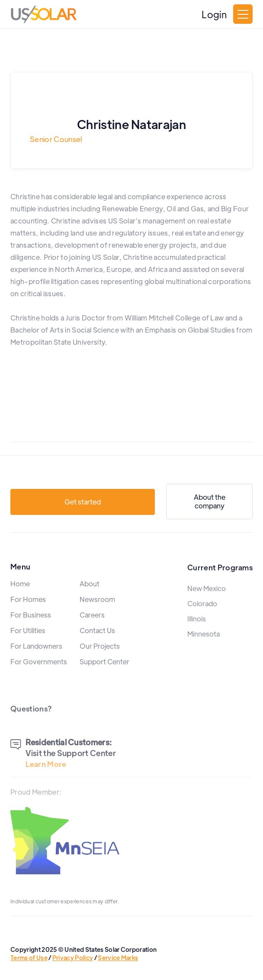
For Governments (39, 675)
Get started (83, 505)
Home (20, 597)
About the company (210, 505)
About (90, 597)
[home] (44, 14)
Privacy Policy (73, 957)
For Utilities (28, 644)
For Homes (28, 613)
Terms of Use (29, 957)
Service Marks (118, 957)
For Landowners (36, 659)
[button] (243, 14)
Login (214, 14)
